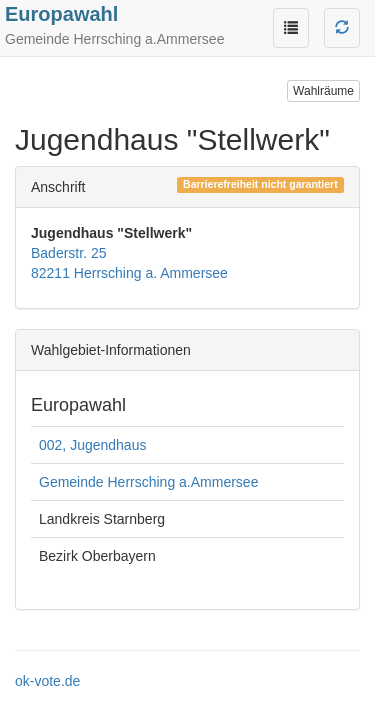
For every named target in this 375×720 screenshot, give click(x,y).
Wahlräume (323, 91)
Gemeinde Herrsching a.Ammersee (148, 482)
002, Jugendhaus (92, 445)
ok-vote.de (47, 681)
